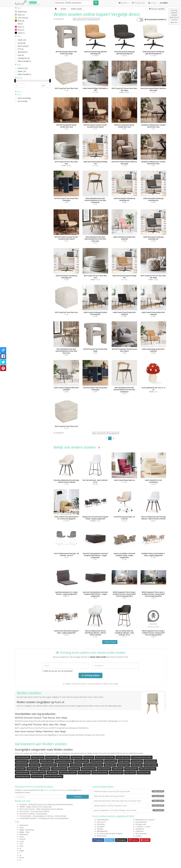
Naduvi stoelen (74, 769)
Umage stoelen (124, 761)
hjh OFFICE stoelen (151, 765)
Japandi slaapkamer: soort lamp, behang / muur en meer (129, 810)
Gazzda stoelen (76, 765)
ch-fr (21, 844)
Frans (22, 828)
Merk (18, 36)
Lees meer (174, 22)
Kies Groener (24, 811)
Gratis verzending (24, 98)
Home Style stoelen (123, 757)
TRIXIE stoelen (64, 757)
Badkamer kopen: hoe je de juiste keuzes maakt (129, 791)
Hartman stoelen (150, 761)
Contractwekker (25, 816)
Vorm (18, 92)
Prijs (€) (18, 78)
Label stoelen (45, 769)
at (20, 860)
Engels (22, 851)
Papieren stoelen (38, 757)
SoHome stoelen (22, 765)
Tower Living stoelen (49, 765)
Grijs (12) (21, 15)
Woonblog (101, 824)
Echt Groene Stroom (27, 809)
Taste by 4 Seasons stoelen (93, 765)
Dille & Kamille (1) (24, 61)
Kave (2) (21, 55)
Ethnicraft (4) (23, 52)
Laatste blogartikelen (103, 787)
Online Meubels (103, 820)
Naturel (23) (22, 12)
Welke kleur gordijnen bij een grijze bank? (129, 796)
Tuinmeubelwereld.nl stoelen (142, 757)
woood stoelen (137, 761)
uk (20, 855)
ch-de (22, 841)
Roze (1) (21, 27)
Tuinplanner (140, 829)
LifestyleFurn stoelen (38, 773)
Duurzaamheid (141, 822)
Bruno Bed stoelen (22, 773)
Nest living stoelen (131, 769)
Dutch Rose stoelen (88, 769)
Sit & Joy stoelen (51, 757)
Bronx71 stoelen (84, 773)
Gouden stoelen (111, 761)
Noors (22, 837)
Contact (138, 836)
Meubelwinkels (102, 831)
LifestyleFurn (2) (24, 58)
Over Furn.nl (101, 822)
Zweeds (22, 839)
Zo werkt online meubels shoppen (110, 834)
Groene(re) (33, 2)
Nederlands (24, 825)
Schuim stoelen (32, 769)
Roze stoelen (20, 769)
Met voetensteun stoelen (68, 773)
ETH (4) (21, 49)
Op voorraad (23, 101)
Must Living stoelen (104, 769)
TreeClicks (23, 804)
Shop (18, 65)
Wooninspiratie (141, 834)
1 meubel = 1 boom (143, 827)
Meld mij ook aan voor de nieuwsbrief (57, 671)
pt (20, 848)
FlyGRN (22, 807)
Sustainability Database (28, 818)
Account (152, 3)
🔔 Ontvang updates (90, 675)
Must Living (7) (23, 46)
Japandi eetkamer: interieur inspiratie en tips (129, 806)
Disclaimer (101, 827)
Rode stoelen (89, 757)
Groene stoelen (37, 776)
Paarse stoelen (77, 757)
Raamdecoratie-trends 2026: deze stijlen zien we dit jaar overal (129, 801)
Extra (18, 95)
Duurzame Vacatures (27, 814)
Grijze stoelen (52, 773)
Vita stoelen (34, 761)
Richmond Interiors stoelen (105, 757)
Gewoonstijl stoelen (23, 776)
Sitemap (100, 829)
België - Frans (24, 832)
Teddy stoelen (118, 769)
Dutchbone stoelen (82, 761)
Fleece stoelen (130, 773)
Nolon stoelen (63, 765)
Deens (22, 858)
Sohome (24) (23, 68)
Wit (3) (20, 24)
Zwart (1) (21, 33)
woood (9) (22, 43)
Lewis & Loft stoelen (23, 757)
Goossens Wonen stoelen (64, 761)
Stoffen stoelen (137, 765)
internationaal (42, 814)
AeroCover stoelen (116, 773)
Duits (21, 846)
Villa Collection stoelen (148, 769)
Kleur (18, 8)
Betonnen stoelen (47, 761)
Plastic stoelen (35, 765)
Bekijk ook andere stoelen (77, 447)
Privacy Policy (102, 836)
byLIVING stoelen (123, 765)
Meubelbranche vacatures (145, 820)
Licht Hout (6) (23, 18)
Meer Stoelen (110, 642)
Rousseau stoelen (143, 773)
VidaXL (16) (22, 40)
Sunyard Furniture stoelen (54, 776)
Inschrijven (78, 797)
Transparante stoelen (59, 769)
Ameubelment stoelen (100, 773)
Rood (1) (21, 30)
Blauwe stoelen (110, 765)
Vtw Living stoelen (97, 761)
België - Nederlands (27, 830)
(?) (165, 19)
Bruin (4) (21, 21)
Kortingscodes (141, 824)
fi (20, 853)
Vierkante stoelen (22, 761)
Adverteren (140, 831)
